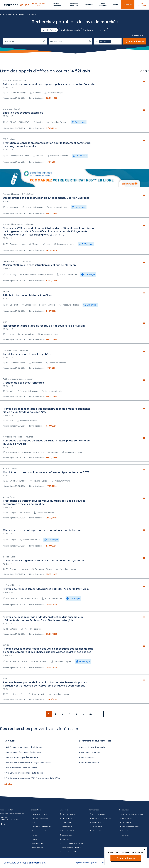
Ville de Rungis (9, 497)
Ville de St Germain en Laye (15, 80)
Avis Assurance (86, 757)
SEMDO (6, 645)
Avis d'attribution (37, 843)
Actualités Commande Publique (131, 814)
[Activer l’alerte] (126, 858)
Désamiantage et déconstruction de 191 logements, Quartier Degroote (46, 198)
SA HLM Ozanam (10, 468)
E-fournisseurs (66, 827)
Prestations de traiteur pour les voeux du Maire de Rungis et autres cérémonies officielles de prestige (44, 502)
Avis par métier (96, 831)
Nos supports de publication (70, 847)
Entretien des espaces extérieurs (23, 113)
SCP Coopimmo (9, 139)
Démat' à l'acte (66, 835)
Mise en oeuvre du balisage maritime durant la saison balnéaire (42, 530)
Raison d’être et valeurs (39, 814)
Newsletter (35, 839)
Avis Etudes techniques (89, 752)
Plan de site (124, 835)
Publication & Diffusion (68, 831)
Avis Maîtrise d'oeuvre (89, 763)
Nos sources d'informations (100, 818)
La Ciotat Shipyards (11, 585)
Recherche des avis (97, 822)
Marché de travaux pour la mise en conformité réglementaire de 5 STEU (47, 472)
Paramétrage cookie (38, 831)
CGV (32, 822)
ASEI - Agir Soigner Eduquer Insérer (18, 379)
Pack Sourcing (66, 818)
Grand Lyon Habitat (11, 109)
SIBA (5, 322)
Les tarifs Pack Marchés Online (71, 843)
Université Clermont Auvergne (16, 350)
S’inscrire (128, 5)
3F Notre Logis (9, 557)
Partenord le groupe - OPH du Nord (18, 194)
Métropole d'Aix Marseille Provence (18, 437)
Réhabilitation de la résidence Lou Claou (28, 295)
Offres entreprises (56, 5)
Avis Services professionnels (91, 747)
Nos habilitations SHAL (68, 852)
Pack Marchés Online (68, 814)
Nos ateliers (124, 831)
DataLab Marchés (67, 822)
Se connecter (142, 5)
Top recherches (36, 847)
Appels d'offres (6, 14)
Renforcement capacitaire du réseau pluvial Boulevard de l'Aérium (44, 326)
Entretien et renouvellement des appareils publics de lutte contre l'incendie (49, 84)
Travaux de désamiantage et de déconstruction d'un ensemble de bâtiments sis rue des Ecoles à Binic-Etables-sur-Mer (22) (43, 619)
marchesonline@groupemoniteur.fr (12, 814)
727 (91, 714)
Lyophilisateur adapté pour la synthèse (27, 354)
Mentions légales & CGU (39, 818)
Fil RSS (33, 835)
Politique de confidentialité (40, 827)
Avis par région (96, 827)
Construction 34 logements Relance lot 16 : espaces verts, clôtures (44, 560)
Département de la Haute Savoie (17, 261)
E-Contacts (64, 839)
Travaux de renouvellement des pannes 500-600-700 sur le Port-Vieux (46, 589)
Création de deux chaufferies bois (24, 383)
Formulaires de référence (129, 827)
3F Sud (6, 292)
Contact (115, 5)
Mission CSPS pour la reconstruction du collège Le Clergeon (39, 265)
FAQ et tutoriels (126, 818)
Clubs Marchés (125, 822)
